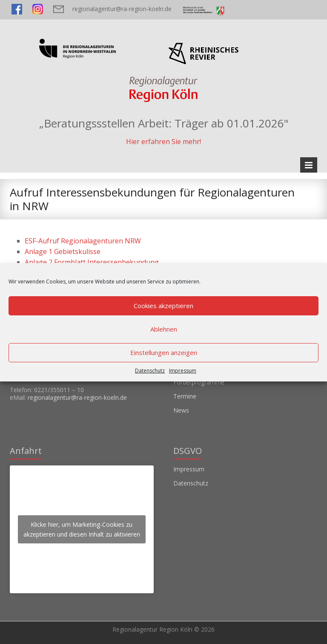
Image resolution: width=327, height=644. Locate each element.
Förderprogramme (199, 382)
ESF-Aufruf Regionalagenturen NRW (83, 241)
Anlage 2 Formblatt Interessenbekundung (92, 262)
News (181, 410)
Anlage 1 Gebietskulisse (63, 251)
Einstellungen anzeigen (164, 352)
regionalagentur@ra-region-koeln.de (122, 9)
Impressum (183, 371)
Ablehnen (164, 329)
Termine (185, 396)
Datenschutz (150, 371)
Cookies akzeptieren (163, 306)
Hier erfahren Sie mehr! (163, 142)
